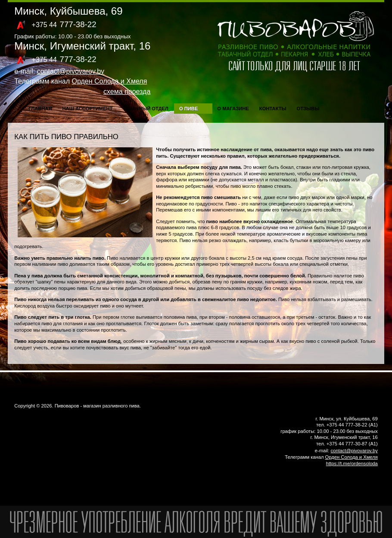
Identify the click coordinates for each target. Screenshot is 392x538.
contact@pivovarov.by (71, 71)
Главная (40, 109)
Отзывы (308, 109)
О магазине (233, 109)
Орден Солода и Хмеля (110, 81)
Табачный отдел (146, 109)
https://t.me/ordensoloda (352, 463)
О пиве (188, 109)
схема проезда (127, 92)
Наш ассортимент (87, 109)
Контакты (273, 109)
